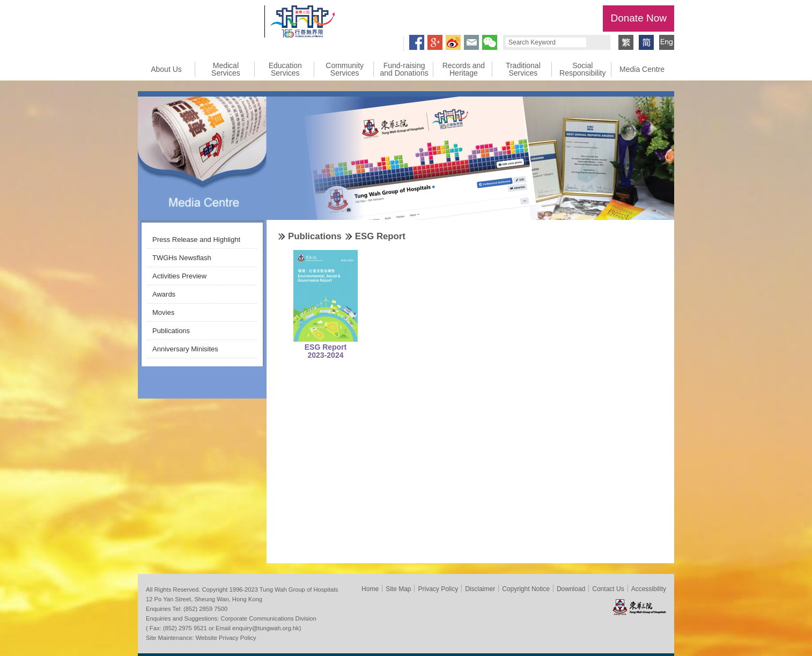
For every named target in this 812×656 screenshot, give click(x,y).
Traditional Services (523, 69)
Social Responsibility (582, 69)
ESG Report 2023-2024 (326, 351)
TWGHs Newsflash (182, 258)
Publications (171, 331)
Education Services (285, 69)
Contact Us (608, 589)
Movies (163, 312)
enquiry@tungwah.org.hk (266, 628)
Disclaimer (480, 589)
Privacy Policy (438, 589)
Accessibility (649, 589)
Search (597, 42)
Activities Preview (179, 276)
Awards (164, 294)
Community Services (345, 69)
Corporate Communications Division (268, 618)
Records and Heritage (464, 69)
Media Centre (642, 69)
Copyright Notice (526, 589)
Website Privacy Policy (226, 638)
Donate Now (638, 18)
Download (571, 589)
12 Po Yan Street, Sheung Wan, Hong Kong (204, 599)
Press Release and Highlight (196, 239)
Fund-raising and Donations (404, 69)
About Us (166, 69)
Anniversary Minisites (185, 349)
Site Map (398, 589)
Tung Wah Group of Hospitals (198, 25)
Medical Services (226, 69)
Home (370, 589)
